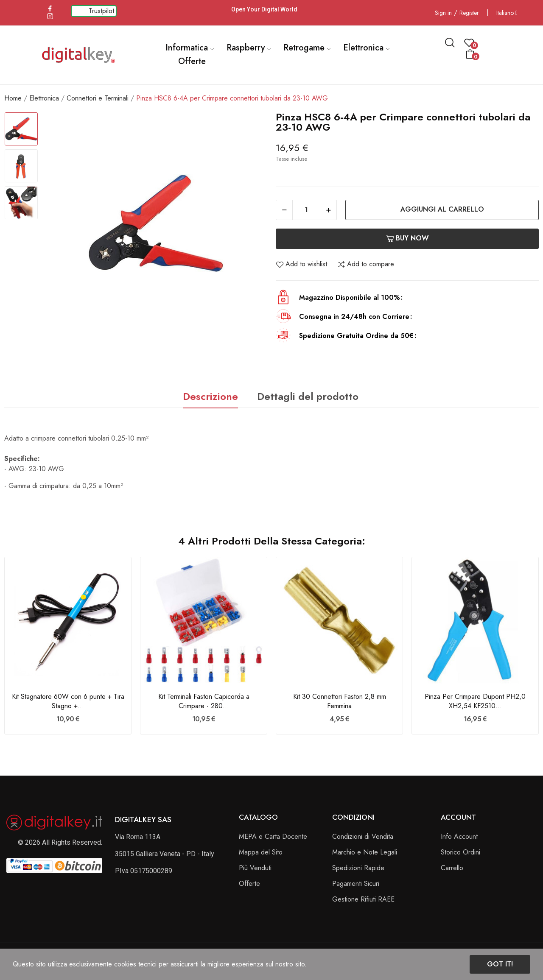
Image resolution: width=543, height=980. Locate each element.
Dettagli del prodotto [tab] (308, 396)
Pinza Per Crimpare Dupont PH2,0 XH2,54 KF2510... (475, 701)
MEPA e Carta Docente (273, 836)
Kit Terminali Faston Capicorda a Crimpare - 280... (204, 701)
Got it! (500, 964)
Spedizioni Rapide (358, 868)
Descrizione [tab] (210, 396)
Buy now (407, 238)
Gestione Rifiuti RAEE (363, 899)
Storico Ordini (460, 852)
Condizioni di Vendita (363, 836)
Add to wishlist (301, 264)
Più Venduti (255, 868)
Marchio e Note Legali (365, 852)
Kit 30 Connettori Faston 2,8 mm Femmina (340, 701)
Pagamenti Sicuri (356, 884)
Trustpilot (101, 11)
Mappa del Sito (261, 852)
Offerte (249, 884)
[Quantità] (306, 210)
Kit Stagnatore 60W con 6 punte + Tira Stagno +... (68, 701)
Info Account (459, 836)
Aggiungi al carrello (442, 209)
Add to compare (366, 264)
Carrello (452, 868)
